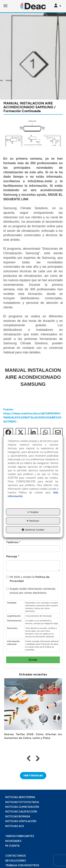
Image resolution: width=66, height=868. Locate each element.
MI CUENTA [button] (12, 846)
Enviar (33, 660)
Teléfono (13, 542)
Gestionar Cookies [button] (33, 530)
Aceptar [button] (33, 512)
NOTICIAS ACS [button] (15, 826)
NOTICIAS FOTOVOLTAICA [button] (22, 802)
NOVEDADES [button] (13, 841)
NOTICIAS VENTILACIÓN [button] (21, 821)
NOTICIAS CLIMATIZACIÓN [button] (22, 807)
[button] (33, 6)
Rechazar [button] (33, 521)
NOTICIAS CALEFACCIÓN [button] (21, 812)
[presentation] (29, 758)
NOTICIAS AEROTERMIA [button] (20, 797)
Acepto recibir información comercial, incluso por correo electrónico (31, 591)
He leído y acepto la (28, 579)
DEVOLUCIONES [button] (16, 861)
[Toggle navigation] (58, 6)
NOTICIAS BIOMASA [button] (18, 816)
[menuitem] (33, 797)
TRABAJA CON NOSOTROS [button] (22, 865)
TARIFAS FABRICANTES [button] (20, 836)
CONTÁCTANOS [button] (15, 856)
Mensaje (13, 556)
